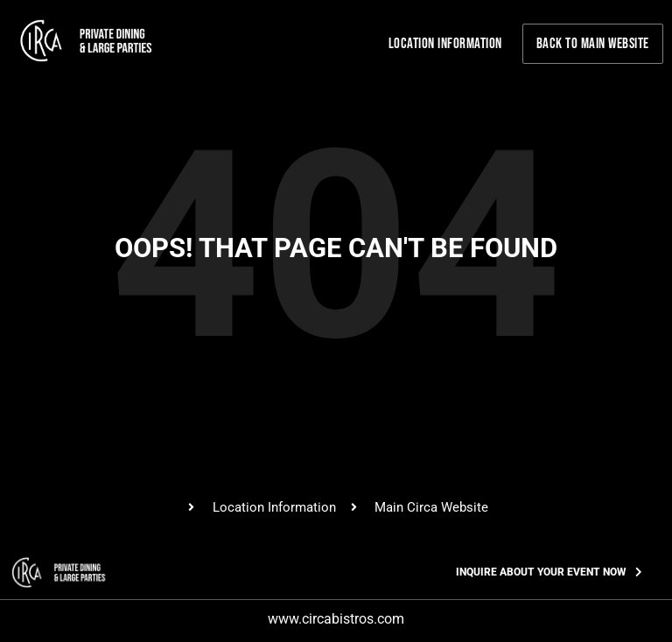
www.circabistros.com (336, 619)
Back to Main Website (593, 44)
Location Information (445, 44)
